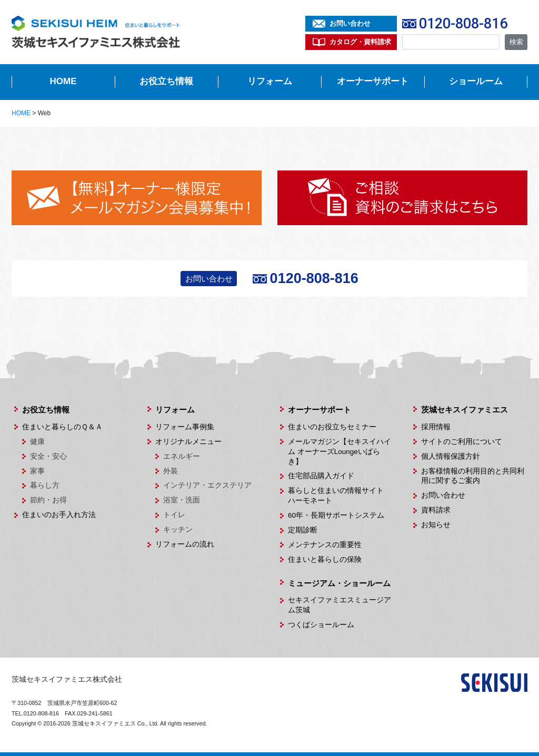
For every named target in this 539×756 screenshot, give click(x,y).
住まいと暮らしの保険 (325, 560)
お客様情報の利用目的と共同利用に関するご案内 (473, 476)
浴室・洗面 (182, 500)
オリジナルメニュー (188, 442)
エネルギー (182, 456)
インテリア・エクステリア (207, 485)
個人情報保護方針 (451, 456)
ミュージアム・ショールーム (339, 583)
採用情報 (436, 427)
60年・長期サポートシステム (336, 515)
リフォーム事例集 (185, 427)
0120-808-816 (463, 24)
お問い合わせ (350, 23)
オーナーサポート (373, 81)
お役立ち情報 (166, 81)
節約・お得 (48, 500)
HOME (63, 81)
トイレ (174, 515)
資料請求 (436, 510)
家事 (37, 471)
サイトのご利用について (462, 442)
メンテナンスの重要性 (325, 545)
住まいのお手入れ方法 (59, 515)
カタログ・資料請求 (360, 42)
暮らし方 (45, 485)
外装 (171, 471)
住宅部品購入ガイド (321, 476)
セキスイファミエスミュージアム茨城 (340, 605)
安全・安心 (48, 456)
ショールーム (476, 81)
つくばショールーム (321, 625)
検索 (516, 42)
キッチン (178, 530)
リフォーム (270, 81)
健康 (37, 442)
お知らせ (436, 525)
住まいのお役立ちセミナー (332, 427)
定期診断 (303, 530)
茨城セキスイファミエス (465, 410)
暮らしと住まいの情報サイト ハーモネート (340, 496)
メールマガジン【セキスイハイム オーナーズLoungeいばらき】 (340, 452)
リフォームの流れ (185, 544)
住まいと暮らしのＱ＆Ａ (62, 427)
